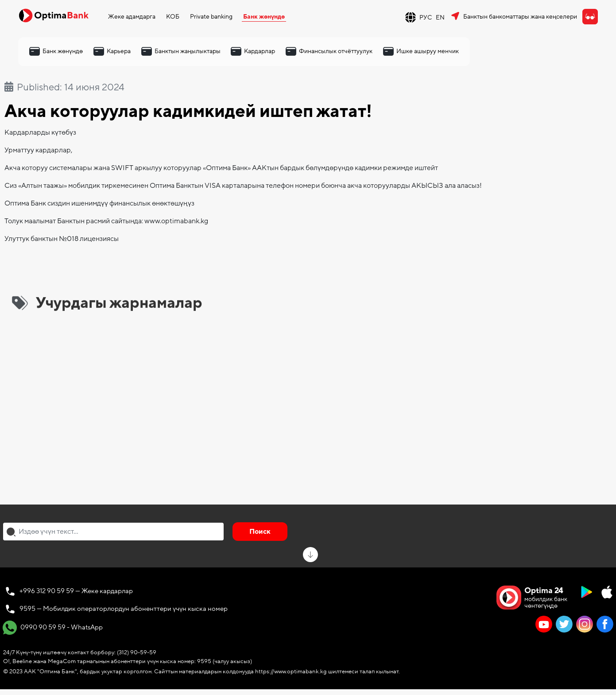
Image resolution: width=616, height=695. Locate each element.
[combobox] (113, 532)
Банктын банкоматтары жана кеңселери (520, 17)
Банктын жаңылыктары (188, 51)
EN (440, 17)
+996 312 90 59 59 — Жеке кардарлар (76, 591)
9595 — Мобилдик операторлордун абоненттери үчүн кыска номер (124, 609)
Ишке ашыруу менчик (428, 51)
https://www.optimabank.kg (291, 672)
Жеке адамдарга (132, 17)
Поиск (260, 532)
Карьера (119, 51)
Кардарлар (260, 51)
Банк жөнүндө (264, 17)
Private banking (211, 17)
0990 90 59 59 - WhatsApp (53, 628)
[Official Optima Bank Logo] (54, 15)
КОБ (173, 17)
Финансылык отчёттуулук (336, 51)
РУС (426, 17)
